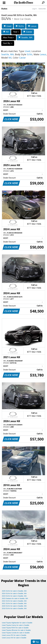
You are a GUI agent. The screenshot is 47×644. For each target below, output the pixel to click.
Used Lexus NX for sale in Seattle (14, 638)
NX (6, 32)
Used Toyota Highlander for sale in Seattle (17, 623)
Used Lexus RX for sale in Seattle (14, 635)
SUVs (20, 26)
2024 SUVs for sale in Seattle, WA (14, 593)
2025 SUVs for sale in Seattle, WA (14, 591)
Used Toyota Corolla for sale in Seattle (16, 633)
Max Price (9, 38)
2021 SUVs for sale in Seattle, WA (14, 603)
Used (7, 26)
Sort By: (8, 43)
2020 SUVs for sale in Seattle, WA (14, 606)
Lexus (32, 26)
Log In (34, 9)
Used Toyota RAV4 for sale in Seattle (15, 628)
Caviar (28, 32)
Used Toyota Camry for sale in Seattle (16, 625)
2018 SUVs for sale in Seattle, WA (14, 608)
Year (16, 32)
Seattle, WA (25, 38)
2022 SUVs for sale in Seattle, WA (14, 601)
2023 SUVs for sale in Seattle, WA (14, 596)
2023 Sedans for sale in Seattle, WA (15, 598)
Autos (4, 9)
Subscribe (42, 9)
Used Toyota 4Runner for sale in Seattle (16, 630)
